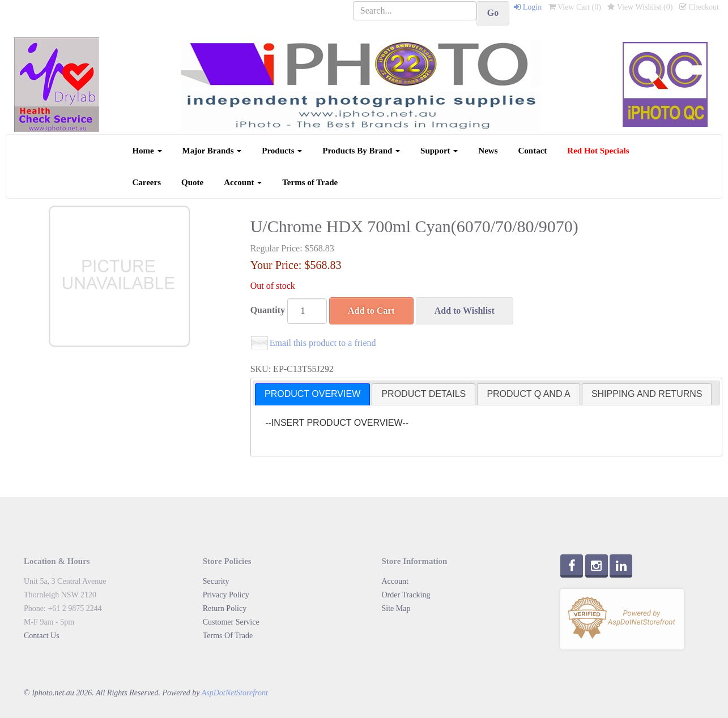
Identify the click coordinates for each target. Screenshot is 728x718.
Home (147, 151)
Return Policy (225, 608)
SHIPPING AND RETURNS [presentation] (647, 394)
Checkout (699, 7)
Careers (146, 182)
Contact (533, 151)
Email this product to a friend (323, 343)
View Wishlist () (640, 7)
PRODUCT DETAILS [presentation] (423, 394)
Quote (192, 182)
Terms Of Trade (228, 636)
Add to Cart (371, 311)
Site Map (396, 608)
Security (216, 581)
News (488, 151)
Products (282, 151)
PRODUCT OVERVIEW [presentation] (312, 394)
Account (243, 182)
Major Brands (212, 151)
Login (528, 7)
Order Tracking (406, 595)
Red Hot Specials (598, 151)
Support (439, 151)
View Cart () (575, 7)
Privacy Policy (226, 595)
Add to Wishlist (465, 311)
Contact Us (42, 636)
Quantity (268, 310)
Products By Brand (361, 151)
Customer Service (231, 622)
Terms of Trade (310, 182)
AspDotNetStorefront (235, 693)
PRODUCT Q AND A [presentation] (528, 394)
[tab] (312, 394)
